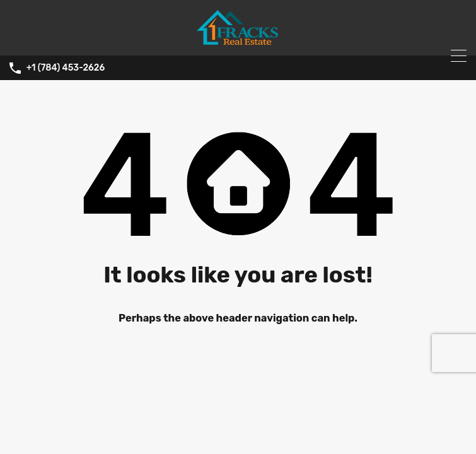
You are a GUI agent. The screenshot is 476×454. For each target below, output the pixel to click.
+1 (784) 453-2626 (66, 68)
